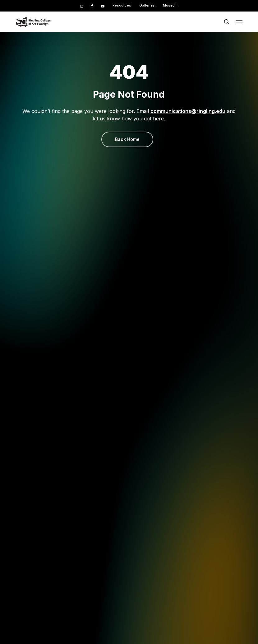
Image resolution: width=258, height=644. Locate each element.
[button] (239, 22)
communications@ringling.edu (188, 111)
